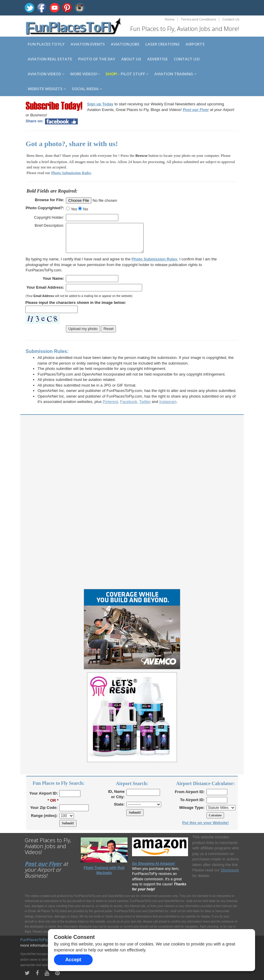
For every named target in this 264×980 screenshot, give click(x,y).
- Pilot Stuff (127, 74)
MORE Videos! (85, 74)
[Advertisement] (132, 461)
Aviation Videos (46, 74)
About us (131, 59)
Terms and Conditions (198, 19)
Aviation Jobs (125, 44)
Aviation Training (175, 74)
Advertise (157, 59)
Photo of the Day (97, 59)
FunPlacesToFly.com (38, 940)
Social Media (87, 89)
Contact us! (187, 59)
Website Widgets (47, 89)
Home (170, 19)
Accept (73, 960)
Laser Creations (163, 44)
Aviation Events (88, 44)
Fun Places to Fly (46, 44)
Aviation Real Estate (50, 59)
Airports (195, 44)
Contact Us (231, 19)
